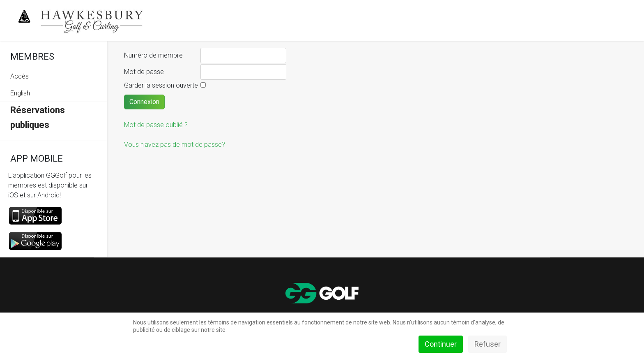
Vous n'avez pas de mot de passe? (175, 145)
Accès (20, 76)
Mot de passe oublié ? (156, 125)
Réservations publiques (38, 117)
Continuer (441, 344)
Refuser (488, 344)
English (20, 93)
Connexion (144, 102)
